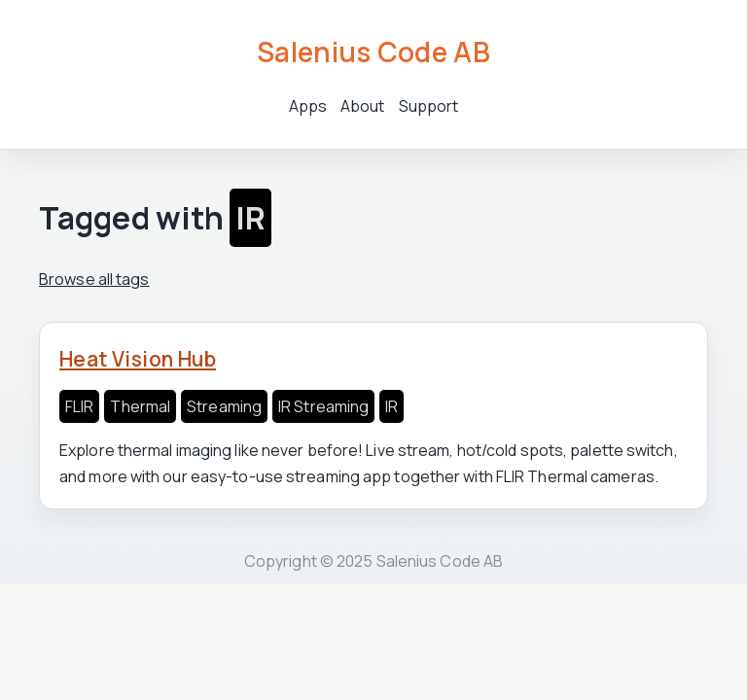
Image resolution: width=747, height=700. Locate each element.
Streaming (224, 406)
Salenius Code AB (373, 52)
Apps (308, 106)
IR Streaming (323, 406)
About (363, 106)
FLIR (79, 406)
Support (429, 106)
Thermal (140, 406)
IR (391, 406)
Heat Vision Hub (138, 359)
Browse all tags (94, 279)
